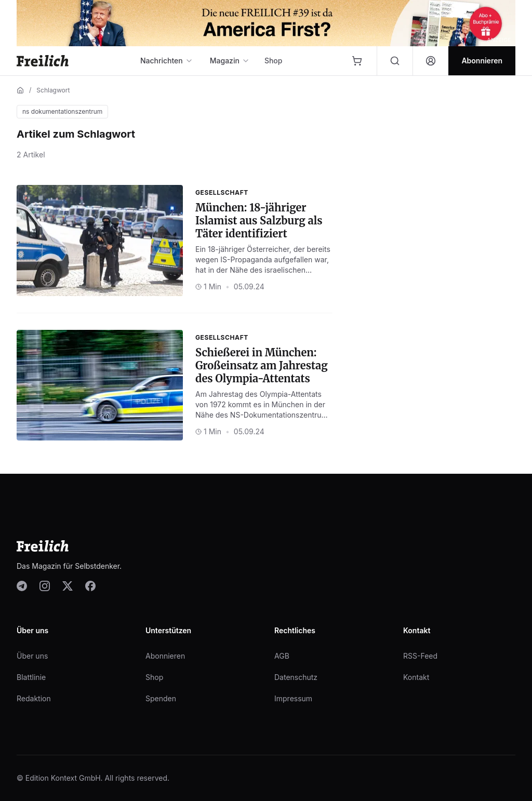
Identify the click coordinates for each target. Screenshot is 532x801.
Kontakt (416, 677)
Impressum (293, 698)
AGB (282, 656)
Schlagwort (53, 90)
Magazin (230, 61)
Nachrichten (167, 61)
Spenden (161, 698)
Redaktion (34, 698)
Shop (274, 61)
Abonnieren (165, 656)
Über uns (32, 656)
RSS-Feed (420, 656)
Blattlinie (31, 677)
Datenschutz (296, 677)
